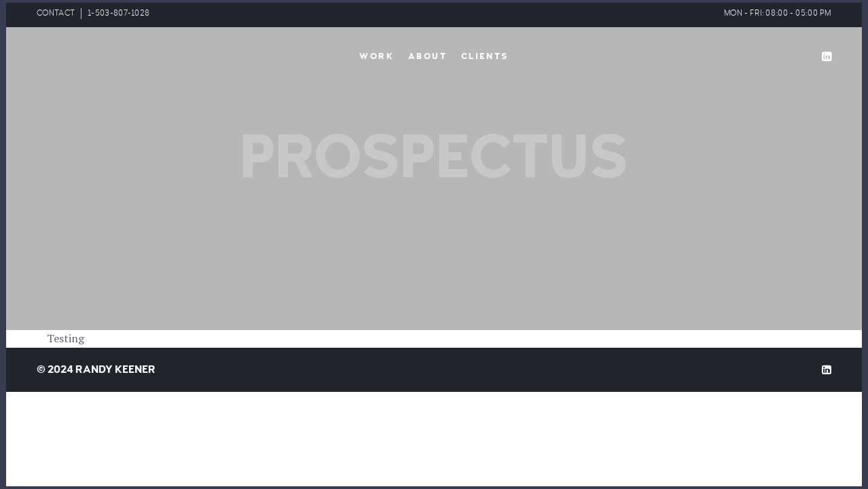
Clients (485, 56)
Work (377, 56)
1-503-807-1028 (119, 13)
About (428, 56)
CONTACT (56, 13)
